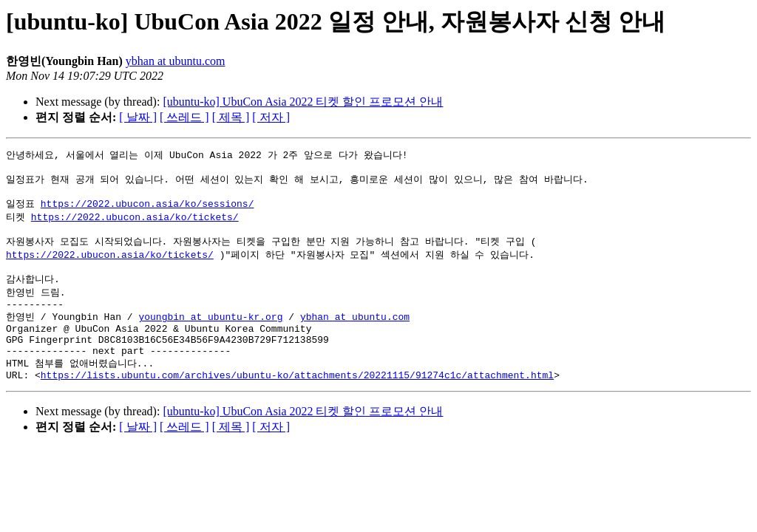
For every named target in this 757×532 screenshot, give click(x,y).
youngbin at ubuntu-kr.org (210, 334)
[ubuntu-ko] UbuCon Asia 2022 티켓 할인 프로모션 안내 (303, 102)
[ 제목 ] (231, 117)
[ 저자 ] (271, 117)
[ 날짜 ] (138, 117)
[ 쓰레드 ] (184, 117)
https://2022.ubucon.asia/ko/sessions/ (147, 210)
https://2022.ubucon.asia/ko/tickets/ (135, 224)
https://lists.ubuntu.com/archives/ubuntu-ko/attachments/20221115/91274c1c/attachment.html (297, 402)
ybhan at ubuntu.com (176, 61)
